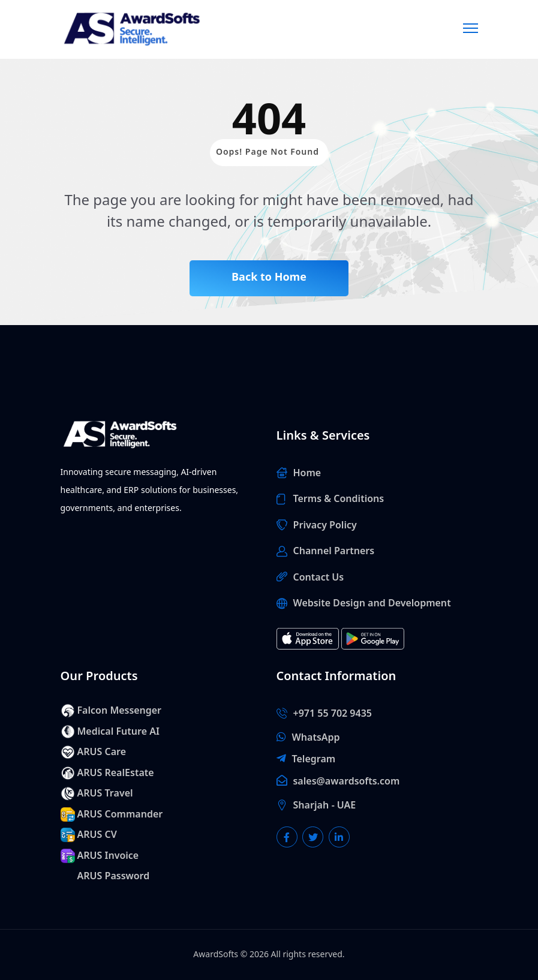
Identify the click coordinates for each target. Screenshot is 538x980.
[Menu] (471, 27)
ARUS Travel (105, 793)
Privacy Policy (325, 525)
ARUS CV (97, 835)
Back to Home (269, 277)
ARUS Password (114, 876)
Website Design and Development (372, 603)
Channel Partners (334, 551)
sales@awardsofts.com (347, 781)
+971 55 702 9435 (333, 714)
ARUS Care (102, 752)
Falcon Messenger (120, 711)
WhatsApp (316, 738)
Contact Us (319, 578)
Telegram (314, 759)
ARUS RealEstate (116, 773)
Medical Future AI (118, 732)
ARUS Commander (120, 814)
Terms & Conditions (339, 499)
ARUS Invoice (108, 856)
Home (307, 473)
